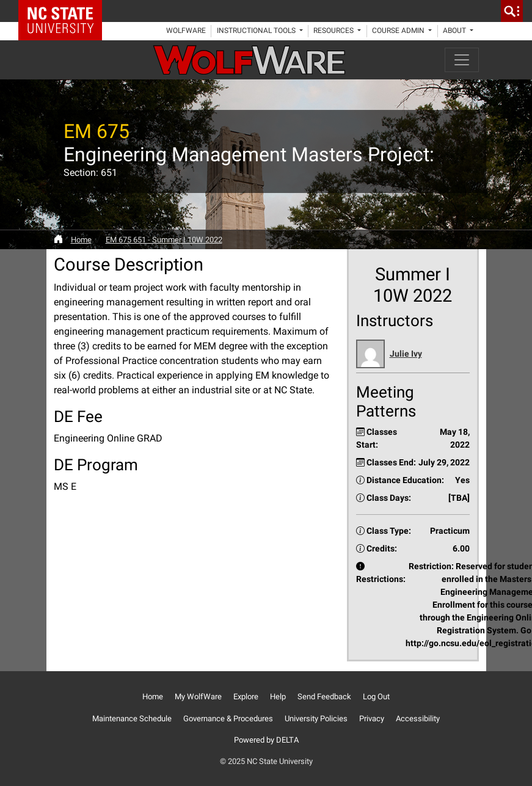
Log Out (376, 697)
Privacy (372, 719)
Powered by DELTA (266, 740)
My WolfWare (198, 697)
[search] (512, 11)
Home (81, 240)
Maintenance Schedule (132, 719)
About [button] (455, 31)
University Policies (316, 719)
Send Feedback (324, 697)
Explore (246, 697)
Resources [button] (334, 31)
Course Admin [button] (399, 31)
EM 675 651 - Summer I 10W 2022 (164, 240)
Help (278, 697)
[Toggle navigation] (462, 60)
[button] (413, 354)
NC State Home (64, 11)
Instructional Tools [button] (257, 31)
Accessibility (418, 719)
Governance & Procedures (228, 719)
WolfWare (186, 31)
